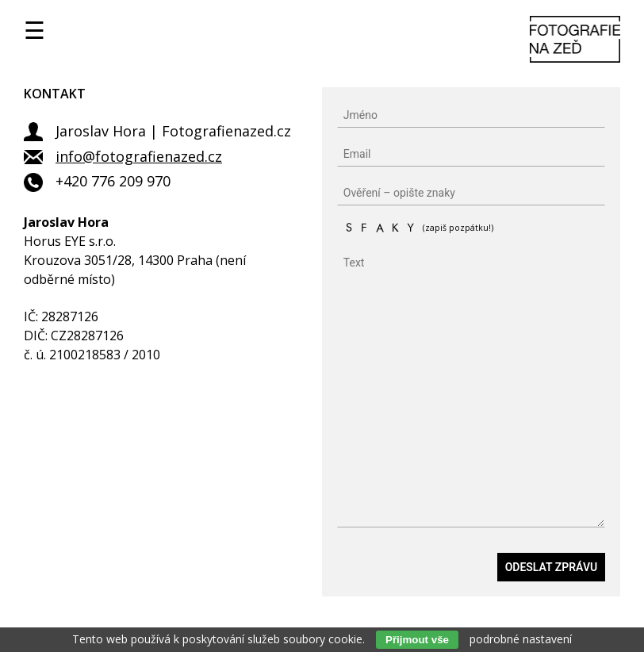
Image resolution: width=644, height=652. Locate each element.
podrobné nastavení (521, 639)
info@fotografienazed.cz (139, 156)
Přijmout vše (417, 640)
